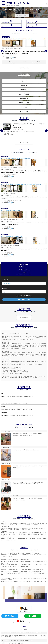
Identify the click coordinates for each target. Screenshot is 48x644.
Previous (2, 51)
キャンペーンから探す (25, 142)
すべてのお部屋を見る (25, 68)
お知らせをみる (25, 318)
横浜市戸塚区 (24, 98)
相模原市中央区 (24, 103)
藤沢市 (24, 81)
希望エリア (5, 280)
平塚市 (24, 107)
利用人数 (5, 288)
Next (46, 51)
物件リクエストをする (24, 300)
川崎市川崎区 (24, 90)
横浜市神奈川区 (24, 94)
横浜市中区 (24, 111)
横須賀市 (24, 85)
